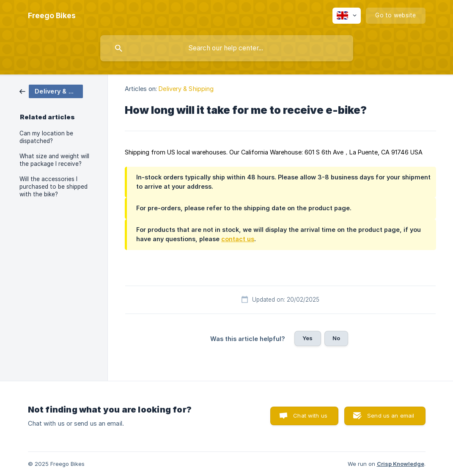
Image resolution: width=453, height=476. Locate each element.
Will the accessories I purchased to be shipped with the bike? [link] (54, 187)
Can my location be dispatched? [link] (46, 137)
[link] (51, 91)
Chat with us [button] (310, 415)
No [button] (336, 338)
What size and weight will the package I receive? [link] (54, 160)
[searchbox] (227, 48)
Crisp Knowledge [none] (401, 464)
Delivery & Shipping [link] (186, 89)
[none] (52, 16)
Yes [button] (307, 338)
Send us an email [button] (391, 415)
